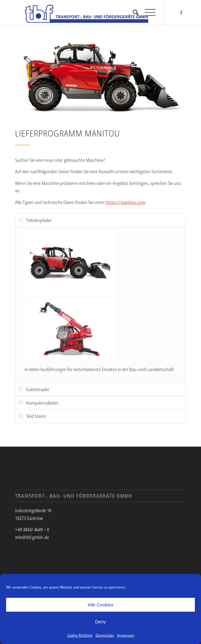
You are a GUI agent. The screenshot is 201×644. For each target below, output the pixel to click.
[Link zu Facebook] (181, 12)
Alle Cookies (100, 605)
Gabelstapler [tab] (34, 395)
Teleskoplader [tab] (35, 227)
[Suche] (133, 12)
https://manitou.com (126, 203)
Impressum (126, 635)
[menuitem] (133, 12)
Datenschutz (105, 635)
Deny (100, 622)
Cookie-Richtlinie (80, 635)
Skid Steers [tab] (32, 423)
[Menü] (147, 12)
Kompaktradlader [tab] (38, 409)
